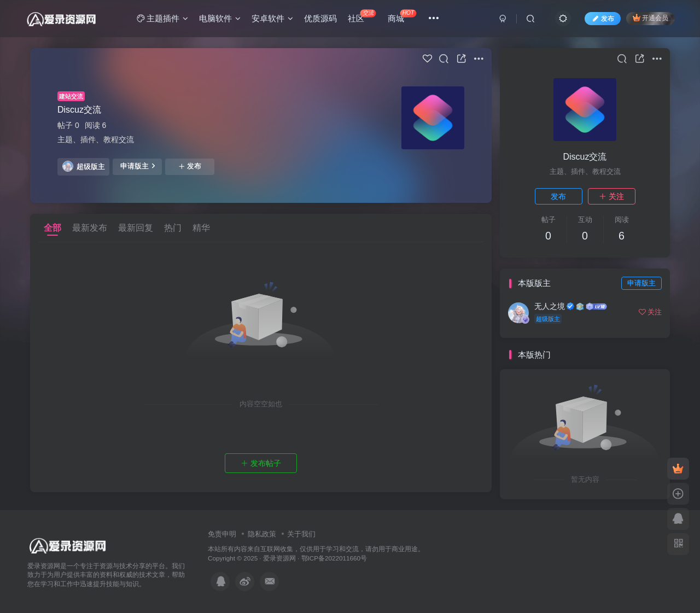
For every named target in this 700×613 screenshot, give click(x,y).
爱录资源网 (279, 558)
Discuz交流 (79, 110)
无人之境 (550, 306)
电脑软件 (220, 18)
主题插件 (162, 18)
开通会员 (651, 18)
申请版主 (138, 166)
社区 (362, 16)
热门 (173, 228)
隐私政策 (262, 534)
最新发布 (90, 228)
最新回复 (136, 228)
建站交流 (71, 96)
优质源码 (320, 18)
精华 (201, 228)
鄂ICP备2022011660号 (334, 558)
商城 (402, 16)
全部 (52, 228)
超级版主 (84, 166)
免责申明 (222, 534)
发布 (190, 166)
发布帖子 (261, 463)
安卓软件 (272, 18)
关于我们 (301, 534)
